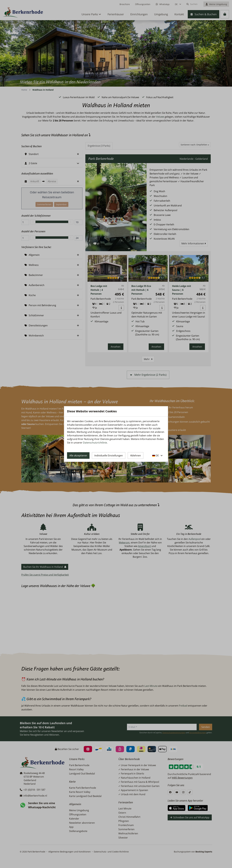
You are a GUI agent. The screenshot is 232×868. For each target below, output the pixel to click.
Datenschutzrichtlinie (95, 443)
